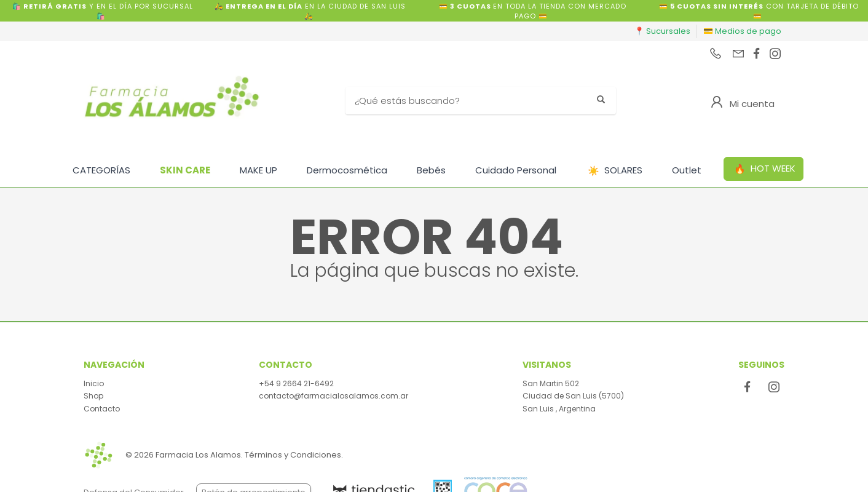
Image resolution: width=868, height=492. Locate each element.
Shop (93, 396)
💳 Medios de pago (742, 31)
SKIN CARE (185, 170)
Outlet (687, 170)
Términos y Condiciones (293, 455)
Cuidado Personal (516, 170)
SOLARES (615, 171)
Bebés (431, 170)
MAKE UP (258, 170)
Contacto (102, 409)
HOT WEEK (765, 169)
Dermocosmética (347, 170)
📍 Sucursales (662, 31)
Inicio (94, 383)
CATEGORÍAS (101, 170)
